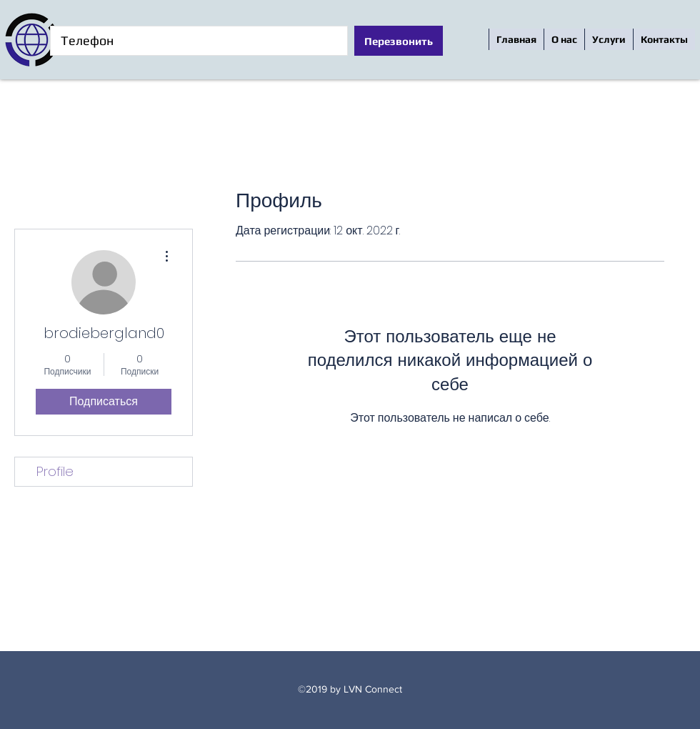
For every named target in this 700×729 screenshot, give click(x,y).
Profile (55, 471)
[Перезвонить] (399, 41)
